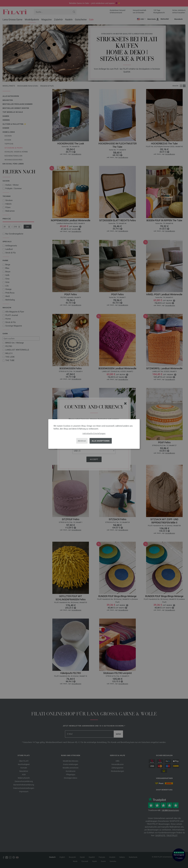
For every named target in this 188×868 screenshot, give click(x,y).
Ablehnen (82, 441)
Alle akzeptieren (101, 441)
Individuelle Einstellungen (94, 433)
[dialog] (94, 434)
